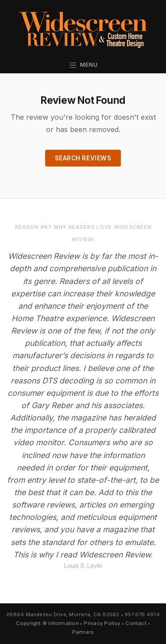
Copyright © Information (47, 623)
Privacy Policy (102, 623)
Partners (83, 632)
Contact (136, 623)
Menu (83, 65)
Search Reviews (83, 158)
